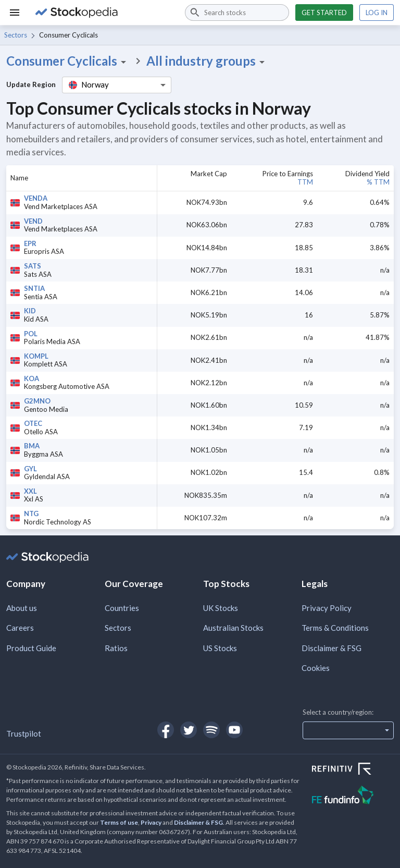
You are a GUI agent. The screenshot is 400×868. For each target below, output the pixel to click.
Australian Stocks (233, 628)
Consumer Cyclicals (68, 61)
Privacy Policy (327, 608)
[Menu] (15, 13)
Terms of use (119, 822)
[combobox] (237, 13)
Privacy (151, 822)
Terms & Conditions (335, 628)
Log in (377, 13)
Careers (20, 628)
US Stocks (220, 648)
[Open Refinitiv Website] (353, 770)
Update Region (31, 84)
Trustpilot (24, 733)
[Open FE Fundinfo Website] (353, 796)
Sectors (16, 35)
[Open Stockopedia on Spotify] (211, 730)
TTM (305, 182)
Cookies (316, 668)
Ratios (116, 648)
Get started (324, 13)
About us (22, 608)
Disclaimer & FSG (332, 648)
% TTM (378, 182)
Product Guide (31, 648)
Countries (122, 608)
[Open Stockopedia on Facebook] (166, 730)
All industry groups (207, 61)
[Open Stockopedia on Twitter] (189, 730)
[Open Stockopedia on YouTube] (234, 730)
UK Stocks (221, 608)
